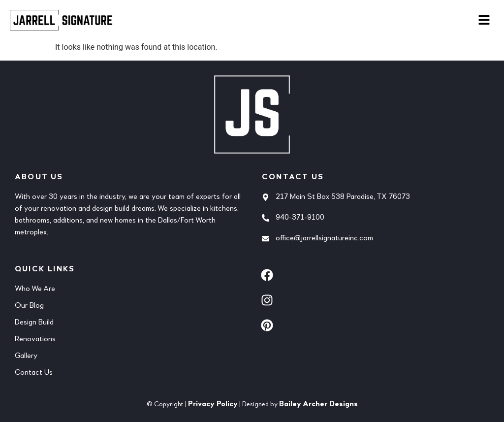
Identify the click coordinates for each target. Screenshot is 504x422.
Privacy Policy (213, 404)
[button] (484, 21)
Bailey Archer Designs (318, 404)
